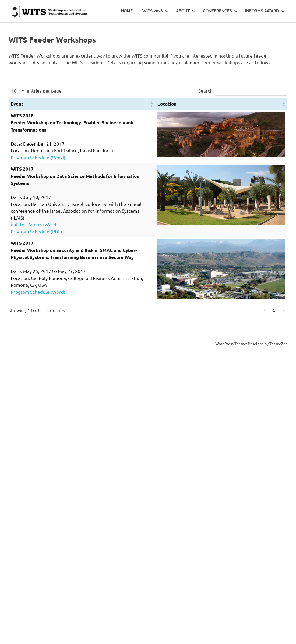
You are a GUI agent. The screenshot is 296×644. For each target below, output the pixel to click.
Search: (206, 91)
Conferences (220, 11)
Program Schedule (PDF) (36, 231)
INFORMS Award (265, 11)
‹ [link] (265, 310)
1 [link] (274, 310)
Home (127, 11)
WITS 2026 (155, 11)
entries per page (44, 91)
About (186, 11)
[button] (151, 104)
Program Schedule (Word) (38, 157)
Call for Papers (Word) (34, 224)
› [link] (283, 310)
